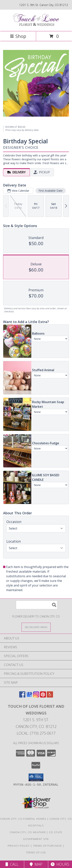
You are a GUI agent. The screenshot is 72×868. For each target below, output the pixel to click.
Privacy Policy (19, 846)
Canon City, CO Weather (28, 832)
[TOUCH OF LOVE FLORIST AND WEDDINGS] (36, 26)
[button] (36, 777)
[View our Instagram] (36, 696)
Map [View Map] (36, 864)
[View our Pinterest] (43, 696)
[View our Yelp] (50, 696)
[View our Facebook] (22, 696)
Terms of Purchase (48, 846)
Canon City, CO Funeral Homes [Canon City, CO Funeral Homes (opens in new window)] (23, 819)
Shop (18, 36)
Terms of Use (36, 852)
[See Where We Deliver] (36, 627)
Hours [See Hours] (60, 864)
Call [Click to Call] (12, 864)
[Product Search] (37, 605)
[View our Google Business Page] (29, 696)
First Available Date (51, 190)
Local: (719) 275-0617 (36, 733)
